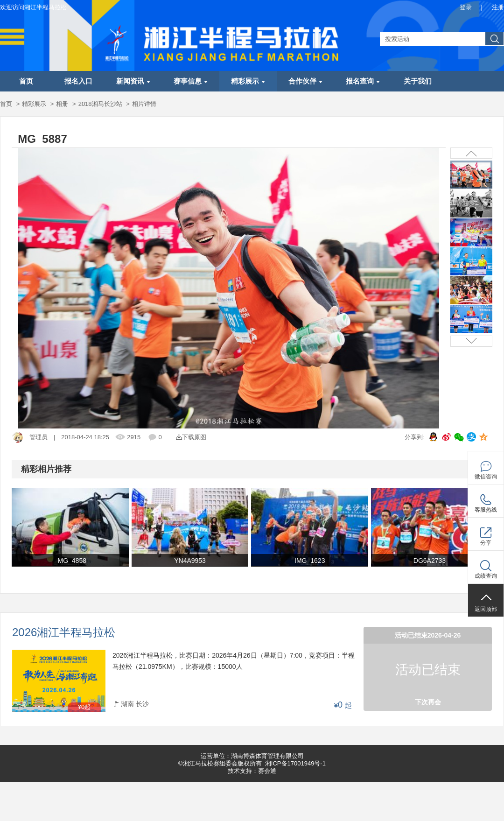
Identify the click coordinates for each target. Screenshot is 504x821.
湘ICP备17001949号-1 (295, 763)
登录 (466, 7)
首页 (26, 81)
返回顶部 (486, 609)
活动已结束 (428, 670)
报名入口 (78, 81)
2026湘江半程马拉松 (64, 633)
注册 (498, 7)
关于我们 (418, 81)
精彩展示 (248, 81)
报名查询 (363, 81)
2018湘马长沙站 (100, 104)
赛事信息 (191, 81)
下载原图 (191, 437)
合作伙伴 (305, 81)
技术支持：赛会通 (252, 771)
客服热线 (486, 510)
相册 (62, 104)
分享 (486, 543)
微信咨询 (486, 477)
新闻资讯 (133, 81)
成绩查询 (486, 576)
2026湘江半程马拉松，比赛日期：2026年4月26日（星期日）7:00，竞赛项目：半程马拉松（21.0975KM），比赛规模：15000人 (234, 661)
